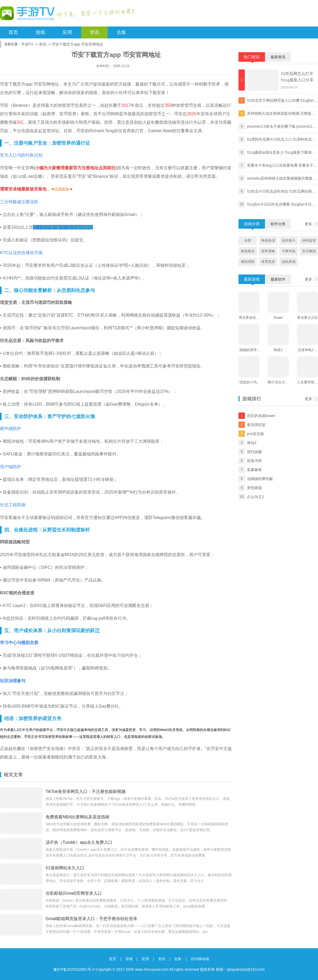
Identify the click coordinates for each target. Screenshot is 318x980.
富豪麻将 (254, 470)
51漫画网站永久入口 (65, 868)
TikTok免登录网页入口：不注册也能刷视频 (86, 791)
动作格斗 (289, 240)
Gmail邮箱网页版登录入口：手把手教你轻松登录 (91, 919)
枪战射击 (248, 251)
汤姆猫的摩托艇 (260, 479)
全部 (248, 240)
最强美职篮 (256, 425)
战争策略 (268, 251)
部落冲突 (254, 461)
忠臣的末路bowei (261, 416)
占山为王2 (255, 497)
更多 (308, 224)
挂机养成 (289, 262)
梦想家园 (254, 488)
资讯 (94, 32)
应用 (67, 32)
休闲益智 (309, 240)
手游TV (27, 44)
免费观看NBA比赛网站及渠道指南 (78, 817)
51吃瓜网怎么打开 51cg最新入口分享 (297, 77)
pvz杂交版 (255, 434)
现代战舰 (254, 452)
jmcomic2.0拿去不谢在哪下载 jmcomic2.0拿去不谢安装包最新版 (281, 127)
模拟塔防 (248, 262)
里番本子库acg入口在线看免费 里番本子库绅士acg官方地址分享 (282, 166)
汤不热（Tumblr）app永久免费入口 (79, 842)
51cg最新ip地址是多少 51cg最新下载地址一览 (281, 153)
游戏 (40, 32)
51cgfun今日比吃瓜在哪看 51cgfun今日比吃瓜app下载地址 (281, 205)
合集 (121, 32)
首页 (13, 32)
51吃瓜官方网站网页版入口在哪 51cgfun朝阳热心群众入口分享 (282, 101)
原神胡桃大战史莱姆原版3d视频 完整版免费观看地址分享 (281, 114)
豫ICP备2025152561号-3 (74, 969)
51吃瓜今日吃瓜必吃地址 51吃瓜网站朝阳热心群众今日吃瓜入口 (281, 192)
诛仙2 (252, 443)
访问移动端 (200, 959)
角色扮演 (268, 240)
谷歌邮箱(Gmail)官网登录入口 (74, 893)
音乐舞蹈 (309, 251)
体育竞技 (268, 262)
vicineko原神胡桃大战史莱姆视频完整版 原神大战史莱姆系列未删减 (282, 179)
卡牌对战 (289, 251)
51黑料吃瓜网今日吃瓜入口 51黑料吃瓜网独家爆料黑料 (281, 140)
